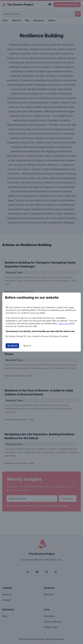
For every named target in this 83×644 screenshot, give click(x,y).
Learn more (64, 323)
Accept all (12, 346)
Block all (27, 346)
